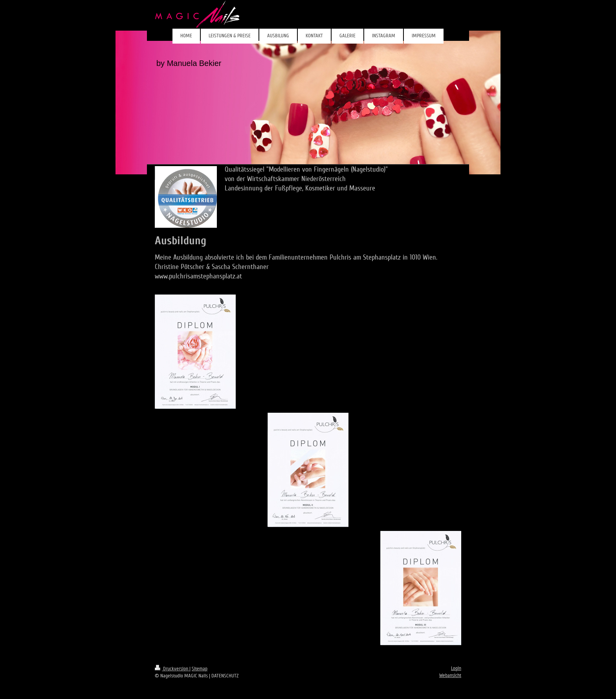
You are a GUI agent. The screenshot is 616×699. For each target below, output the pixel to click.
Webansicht (450, 675)
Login (456, 668)
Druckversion (172, 669)
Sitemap (200, 669)
